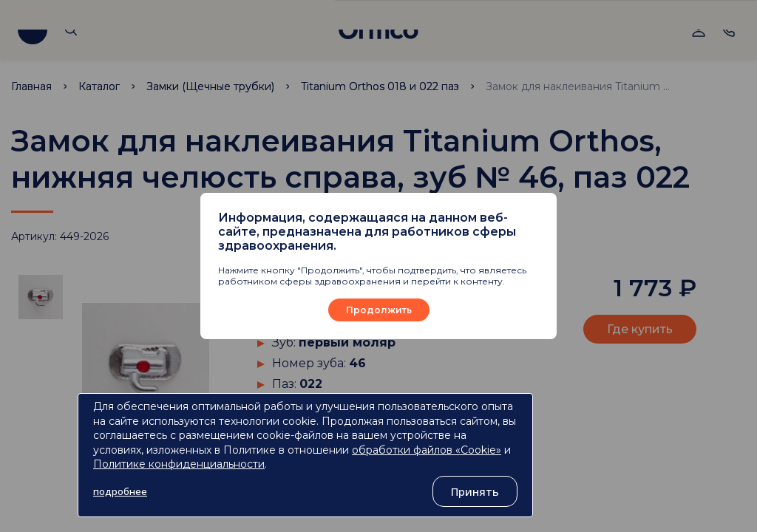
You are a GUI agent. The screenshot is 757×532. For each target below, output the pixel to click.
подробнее (120, 491)
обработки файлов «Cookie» (427, 450)
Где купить (640, 329)
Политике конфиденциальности (179, 464)
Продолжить (379, 310)
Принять (475, 491)
